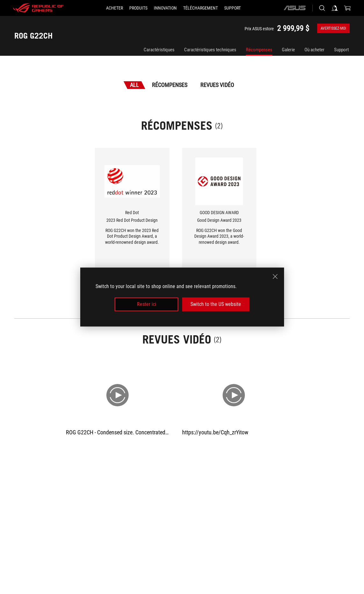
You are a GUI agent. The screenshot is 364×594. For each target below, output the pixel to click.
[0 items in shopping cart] (347, 8)
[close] (275, 277)
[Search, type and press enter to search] (322, 8)
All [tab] (134, 85)
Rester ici (147, 304)
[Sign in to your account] (335, 8)
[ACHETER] (114, 8)
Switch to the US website (216, 304)
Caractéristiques (159, 50)
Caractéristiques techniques (210, 50)
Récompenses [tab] (170, 85)
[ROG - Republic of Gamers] (38, 8)
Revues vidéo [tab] (217, 85)
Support (341, 50)
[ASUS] (295, 8)
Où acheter (314, 50)
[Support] (232, 8)
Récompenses (259, 50)
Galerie (288, 50)
